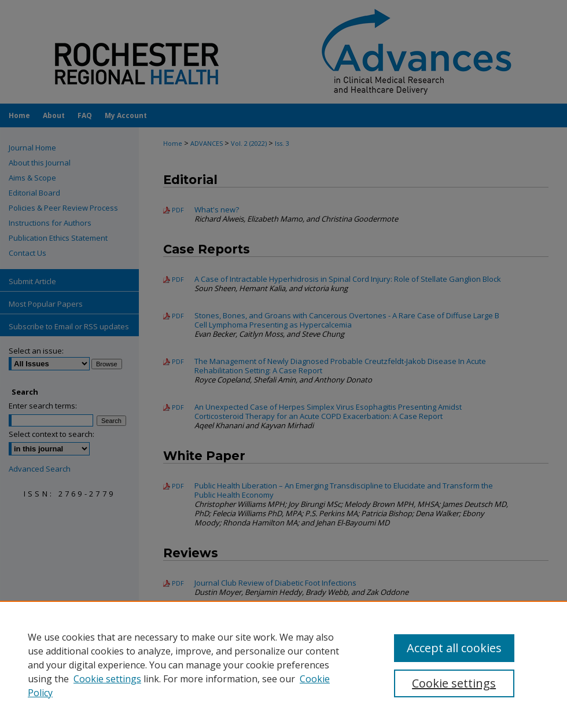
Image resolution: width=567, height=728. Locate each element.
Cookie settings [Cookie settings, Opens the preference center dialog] (454, 683)
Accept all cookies (454, 648)
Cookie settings (107, 679)
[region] (283, 664)
